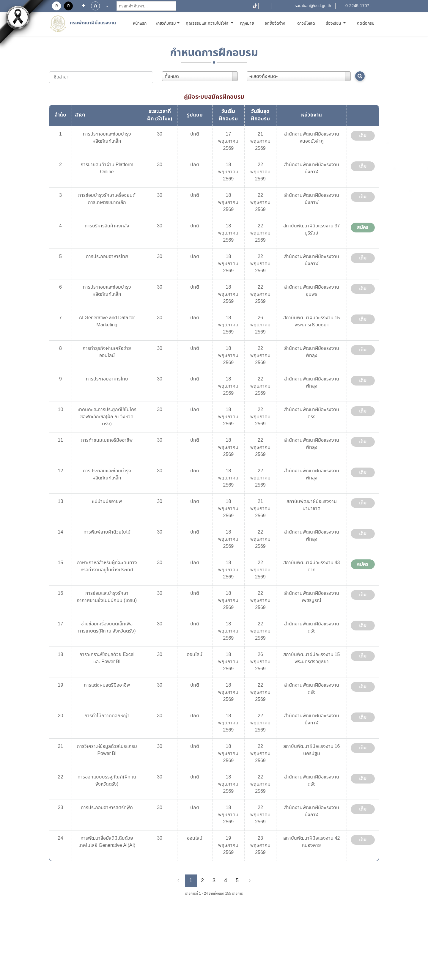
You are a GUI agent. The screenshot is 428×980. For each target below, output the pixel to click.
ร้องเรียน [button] (334, 23)
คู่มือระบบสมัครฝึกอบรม (214, 97)
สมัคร (363, 227)
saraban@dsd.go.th (313, 6)
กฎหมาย (247, 23)
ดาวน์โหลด (306, 23)
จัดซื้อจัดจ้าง (275, 23)
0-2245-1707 (357, 6)
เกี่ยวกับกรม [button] (166, 23)
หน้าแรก (141, 23)
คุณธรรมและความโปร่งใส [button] (208, 23)
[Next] (250, 881)
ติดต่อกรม (366, 23)
